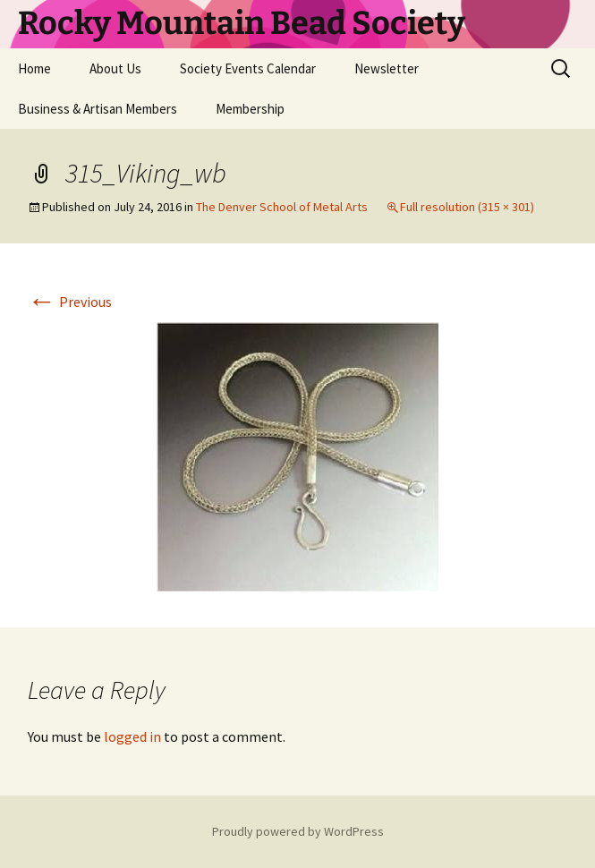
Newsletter (387, 68)
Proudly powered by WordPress (298, 831)
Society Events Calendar (248, 68)
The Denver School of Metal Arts (282, 207)
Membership (250, 109)
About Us (115, 68)
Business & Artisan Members (98, 109)
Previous (70, 302)
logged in (132, 736)
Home (34, 68)
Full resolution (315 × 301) (467, 207)
